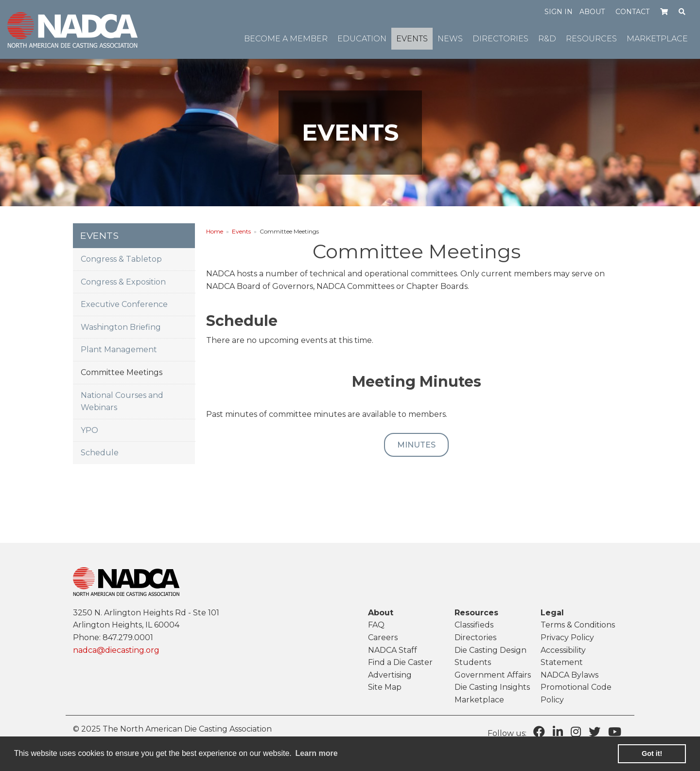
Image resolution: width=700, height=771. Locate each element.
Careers (383, 637)
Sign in (559, 12)
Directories (475, 637)
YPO (89, 430)
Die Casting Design (490, 650)
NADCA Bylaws (569, 675)
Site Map (385, 687)
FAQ (376, 625)
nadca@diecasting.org (116, 650)
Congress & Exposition (123, 282)
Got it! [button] (652, 753)
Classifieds (474, 625)
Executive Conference (124, 304)
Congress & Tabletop (121, 259)
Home (215, 231)
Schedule (100, 453)
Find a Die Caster (400, 662)
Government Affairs (493, 675)
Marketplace (479, 700)
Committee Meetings (122, 372)
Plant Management (119, 350)
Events (241, 231)
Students (473, 662)
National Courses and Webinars (122, 402)
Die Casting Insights (492, 687)
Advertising (390, 675)
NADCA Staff (393, 650)
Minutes (416, 445)
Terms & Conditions (578, 625)
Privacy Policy (567, 637)
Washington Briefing (121, 327)
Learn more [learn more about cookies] (316, 753)
